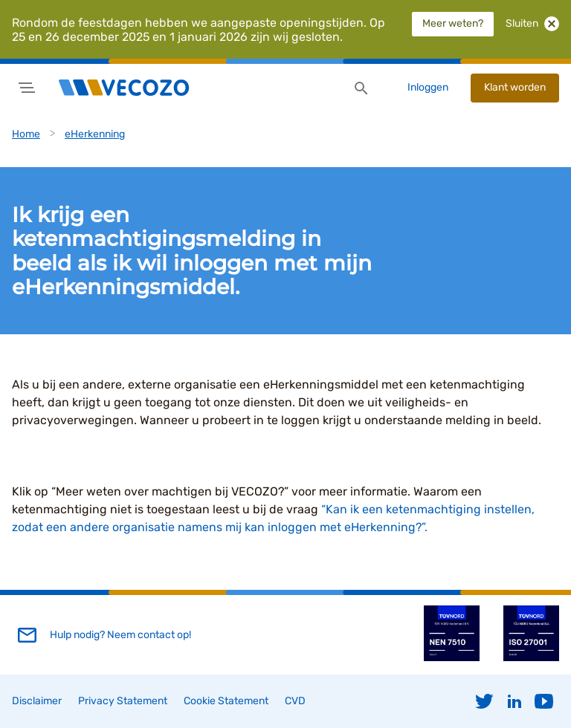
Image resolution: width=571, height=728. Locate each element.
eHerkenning (95, 134)
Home (26, 134)
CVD (295, 701)
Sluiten (532, 24)
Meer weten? (453, 23)
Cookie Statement (226, 701)
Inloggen (428, 87)
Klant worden (515, 87)
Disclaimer (37, 701)
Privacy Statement (123, 701)
